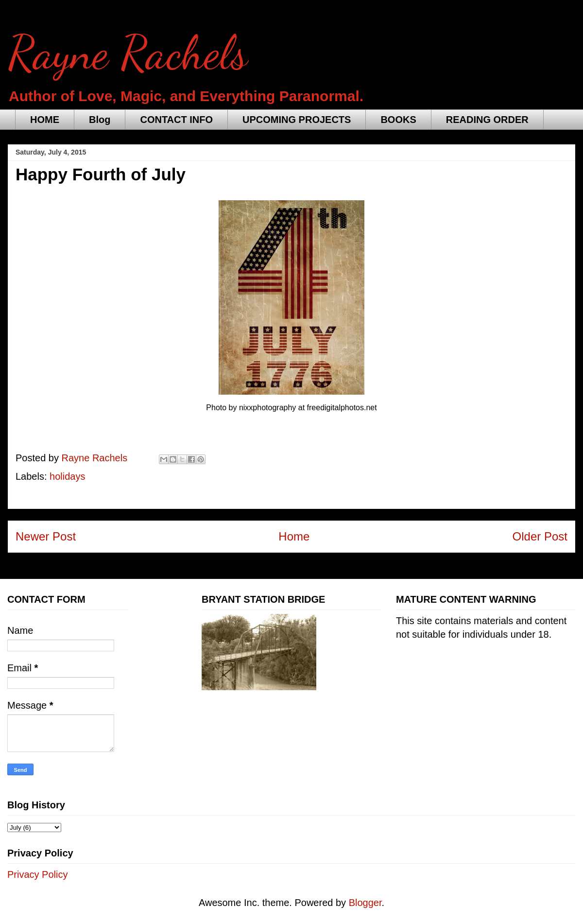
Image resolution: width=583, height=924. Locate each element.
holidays (67, 476)
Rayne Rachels (128, 53)
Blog (100, 120)
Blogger (365, 903)
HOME (45, 120)
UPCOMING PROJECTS (297, 120)
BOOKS (398, 120)
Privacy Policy (37, 874)
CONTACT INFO (176, 120)
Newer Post (46, 536)
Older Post (540, 536)
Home (294, 536)
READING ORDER (487, 120)
